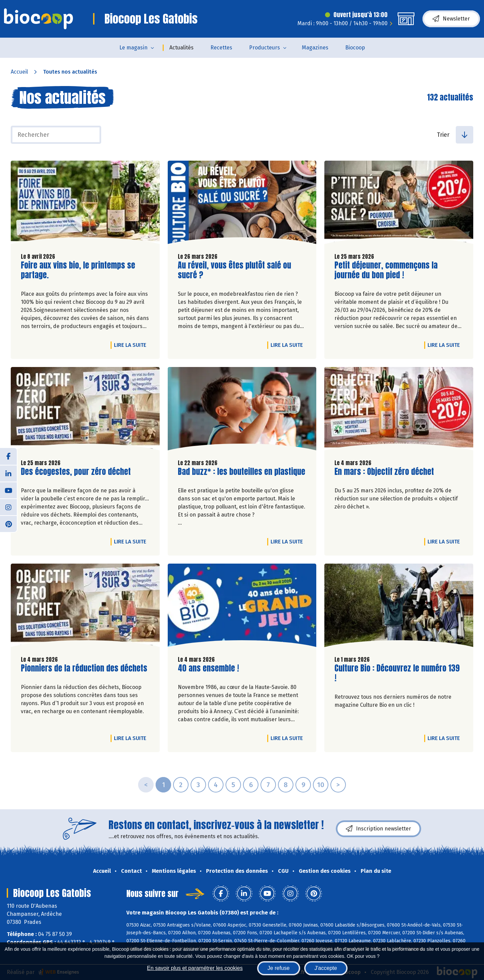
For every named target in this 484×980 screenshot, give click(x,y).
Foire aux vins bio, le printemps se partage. (78, 270)
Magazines (315, 48)
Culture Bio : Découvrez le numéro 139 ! (397, 673)
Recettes (221, 48)
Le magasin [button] (133, 48)
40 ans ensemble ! (208, 668)
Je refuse (279, 968)
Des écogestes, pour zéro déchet (76, 472)
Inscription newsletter (378, 829)
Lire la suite (132, 345)
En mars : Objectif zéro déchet (384, 472)
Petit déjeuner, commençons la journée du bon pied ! (386, 270)
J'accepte (326, 968)
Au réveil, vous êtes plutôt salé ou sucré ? (234, 270)
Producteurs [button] (265, 48)
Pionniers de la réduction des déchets (84, 668)
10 (321, 785)
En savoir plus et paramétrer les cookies (195, 968)
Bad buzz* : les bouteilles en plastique (241, 472)
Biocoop (355, 48)
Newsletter (451, 19)
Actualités (182, 48)
